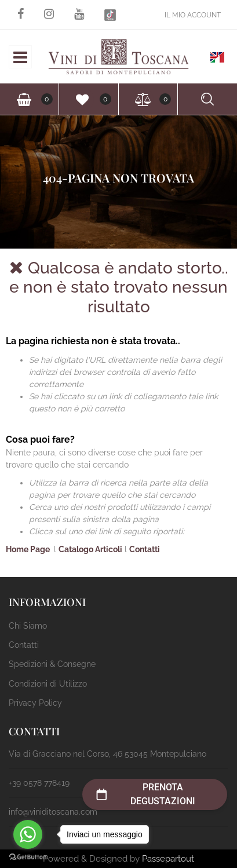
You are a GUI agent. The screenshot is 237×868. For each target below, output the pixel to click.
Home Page (29, 549)
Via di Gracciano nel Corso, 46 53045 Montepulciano (107, 754)
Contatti (145, 549)
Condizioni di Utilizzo (48, 684)
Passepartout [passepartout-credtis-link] (168, 859)
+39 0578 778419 (39, 783)
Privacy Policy (35, 703)
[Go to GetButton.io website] (28, 856)
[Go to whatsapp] (28, 834)
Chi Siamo (28, 626)
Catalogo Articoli (90, 549)
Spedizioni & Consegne (52, 664)
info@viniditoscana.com (53, 812)
